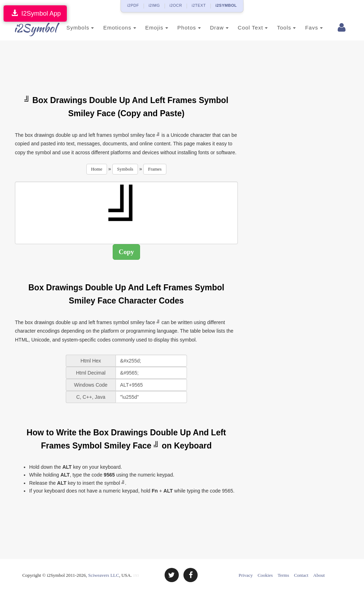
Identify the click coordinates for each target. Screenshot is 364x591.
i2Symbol (29, 28)
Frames (155, 169)
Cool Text (245, 28)
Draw (212, 28)
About (319, 575)
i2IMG (154, 5)
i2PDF (133, 5)
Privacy (246, 575)
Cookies (265, 575)
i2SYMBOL (226, 5)
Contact (301, 575)
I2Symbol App (35, 13)
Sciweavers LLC (104, 575)
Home (97, 169)
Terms (283, 575)
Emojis (149, 28)
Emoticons (112, 28)
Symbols (73, 28)
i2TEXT (199, 5)
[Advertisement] (144, 64)
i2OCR (176, 5)
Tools (279, 28)
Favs (306, 28)
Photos (181, 28)
